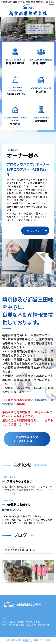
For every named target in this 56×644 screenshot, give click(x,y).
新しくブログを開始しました (21, 550)
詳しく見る (33, 231)
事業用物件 (41, 121)
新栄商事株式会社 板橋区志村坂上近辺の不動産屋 (28, 10)
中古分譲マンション (15, 94)
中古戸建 (15, 124)
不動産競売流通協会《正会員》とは (25, 439)
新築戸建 (41, 91)
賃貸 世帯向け (41, 63)
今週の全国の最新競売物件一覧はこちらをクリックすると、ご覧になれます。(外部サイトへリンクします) (28, 490)
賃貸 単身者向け (15, 63)
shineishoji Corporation (30, 640)
